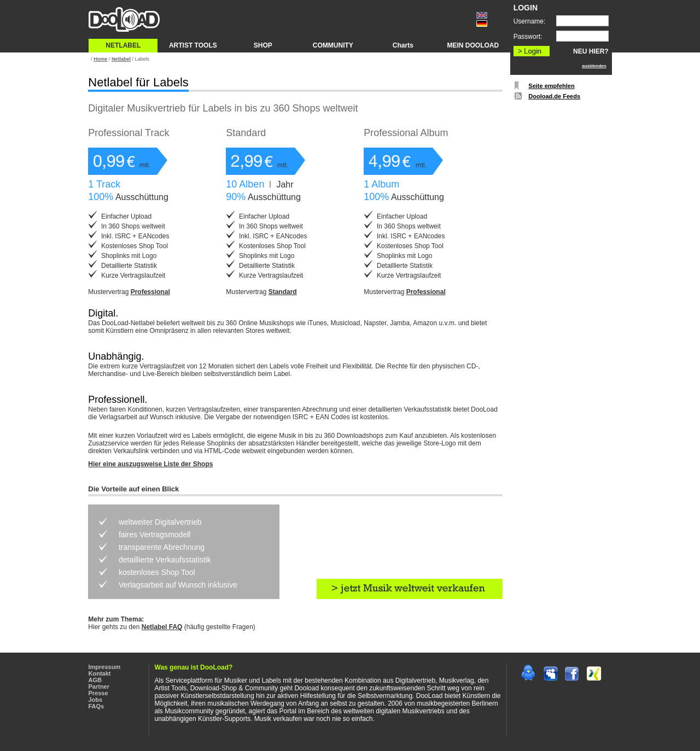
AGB (95, 680)
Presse (98, 693)
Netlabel (121, 59)
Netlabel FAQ (162, 627)
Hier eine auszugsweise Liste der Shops (150, 464)
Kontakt (100, 673)
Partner (99, 687)
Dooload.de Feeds (554, 96)
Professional (150, 292)
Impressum (105, 667)
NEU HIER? (591, 51)
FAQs (97, 706)
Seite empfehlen (551, 86)
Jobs (96, 700)
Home (100, 59)
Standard (283, 292)
